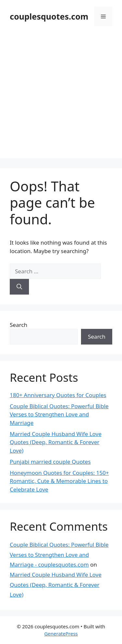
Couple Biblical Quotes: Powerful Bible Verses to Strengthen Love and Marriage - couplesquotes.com (59, 555)
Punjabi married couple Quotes (50, 462)
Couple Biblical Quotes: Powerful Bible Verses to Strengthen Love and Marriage (59, 414)
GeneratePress (61, 634)
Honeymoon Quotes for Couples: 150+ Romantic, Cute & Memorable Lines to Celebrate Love (59, 481)
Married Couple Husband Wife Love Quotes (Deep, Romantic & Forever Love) (56, 442)
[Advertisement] (61, 97)
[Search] (19, 287)
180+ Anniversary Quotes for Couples (58, 395)
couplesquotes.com (49, 16)
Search (19, 325)
